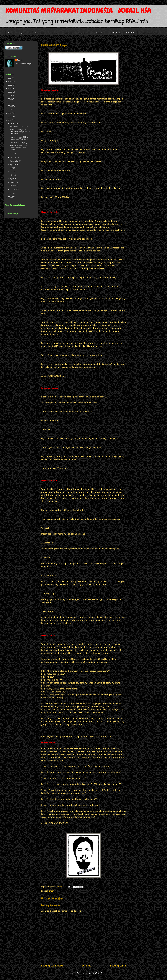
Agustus (13, 165)
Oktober (14, 158)
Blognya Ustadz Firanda (149, 33)
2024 (10, 78)
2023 (10, 82)
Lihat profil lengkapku (24, 64)
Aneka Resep (101, 33)
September (15, 161)
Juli (12, 168)
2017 (10, 103)
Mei (12, 175)
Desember (14, 124)
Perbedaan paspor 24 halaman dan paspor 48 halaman (20, 132)
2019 (10, 96)
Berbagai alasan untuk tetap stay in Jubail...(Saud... (18, 148)
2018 (10, 99)
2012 (10, 120)
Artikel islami (40, 33)
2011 (10, 194)
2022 (10, 85)
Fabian (20, 60)
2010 (10, 197)
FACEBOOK (116, 33)
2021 (10, 89)
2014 (10, 113)
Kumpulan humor (84, 33)
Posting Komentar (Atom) (89, 973)
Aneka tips (54, 33)
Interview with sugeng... (19, 142)
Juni (12, 172)
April (12, 179)
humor (51, 891)
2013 (10, 117)
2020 (10, 92)
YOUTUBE (131, 33)
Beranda (11, 33)
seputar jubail (25, 33)
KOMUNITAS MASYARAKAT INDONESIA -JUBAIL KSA (78, 10)
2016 (10, 106)
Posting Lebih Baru (52, 966)
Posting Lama (118, 966)
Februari (14, 186)
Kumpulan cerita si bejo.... (19, 126)
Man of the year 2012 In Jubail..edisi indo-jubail (19, 138)
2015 (10, 110)
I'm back (13, 153)
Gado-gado (68, 33)
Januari (13, 189)
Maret (13, 182)
